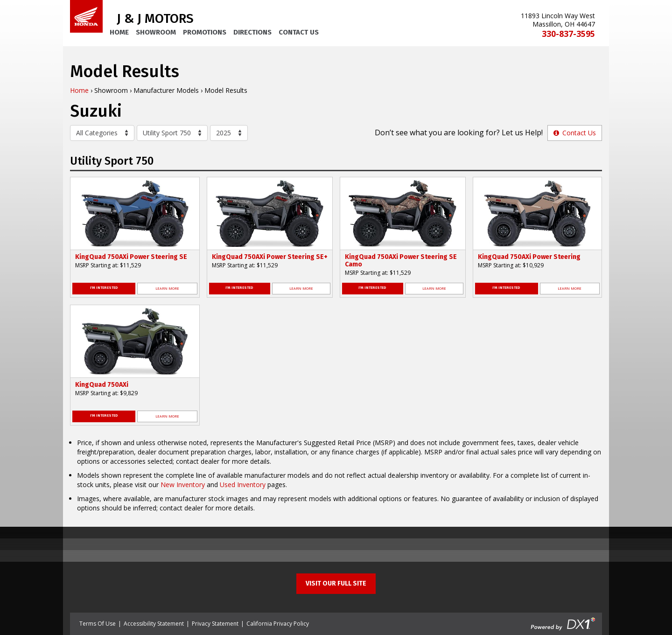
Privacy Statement (215, 624)
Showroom (156, 32)
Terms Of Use (98, 624)
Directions (252, 32)
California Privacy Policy (278, 624)
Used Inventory (243, 485)
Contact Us (299, 32)
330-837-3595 (568, 34)
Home (119, 32)
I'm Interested (104, 288)
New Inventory (183, 485)
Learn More (167, 288)
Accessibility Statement (154, 624)
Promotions (205, 32)
